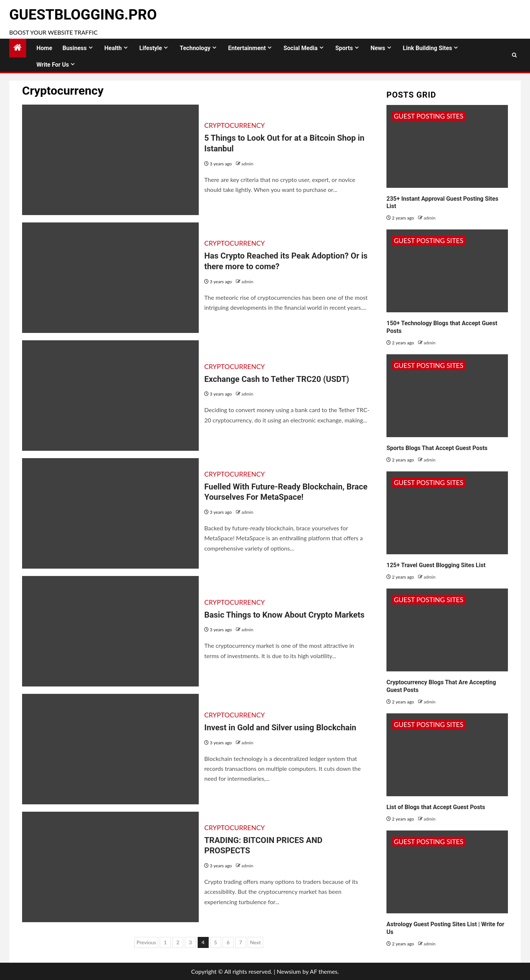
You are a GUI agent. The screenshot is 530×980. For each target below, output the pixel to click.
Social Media (301, 48)
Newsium (289, 971)
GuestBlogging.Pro (83, 15)
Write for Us (53, 65)
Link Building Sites (428, 48)
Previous (146, 942)
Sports (344, 48)
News (378, 48)
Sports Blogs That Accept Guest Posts (437, 448)
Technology (195, 48)
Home (44, 48)
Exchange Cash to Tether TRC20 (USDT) (277, 379)
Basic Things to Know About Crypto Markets (284, 615)
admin (247, 164)
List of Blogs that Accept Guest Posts (436, 807)
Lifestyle (151, 48)
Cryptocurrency (235, 125)
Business (75, 48)
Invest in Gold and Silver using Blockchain (280, 728)
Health (113, 48)
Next (255, 942)
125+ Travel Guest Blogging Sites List (436, 565)
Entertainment (247, 48)
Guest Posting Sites (429, 116)
